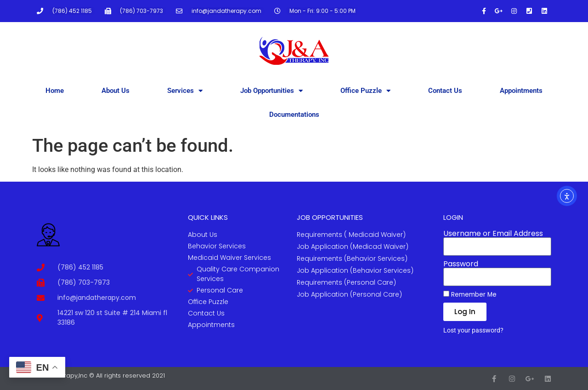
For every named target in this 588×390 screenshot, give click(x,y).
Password (461, 264)
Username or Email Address (493, 234)
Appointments (521, 91)
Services (185, 91)
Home (55, 91)
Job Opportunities (271, 91)
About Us (116, 91)
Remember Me (470, 294)
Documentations (294, 115)
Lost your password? (473, 330)
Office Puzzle (365, 91)
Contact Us (445, 91)
